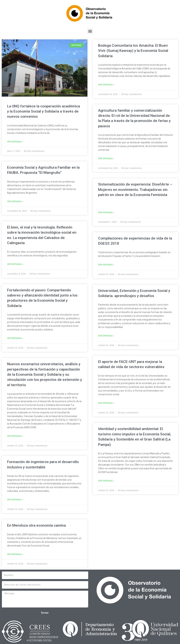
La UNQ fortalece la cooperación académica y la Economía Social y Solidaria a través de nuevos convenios (44, 111)
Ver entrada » (15, 142)
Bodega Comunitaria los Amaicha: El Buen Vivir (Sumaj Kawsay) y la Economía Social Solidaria (133, 51)
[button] (90, 31)
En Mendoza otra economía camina (36, 525)
